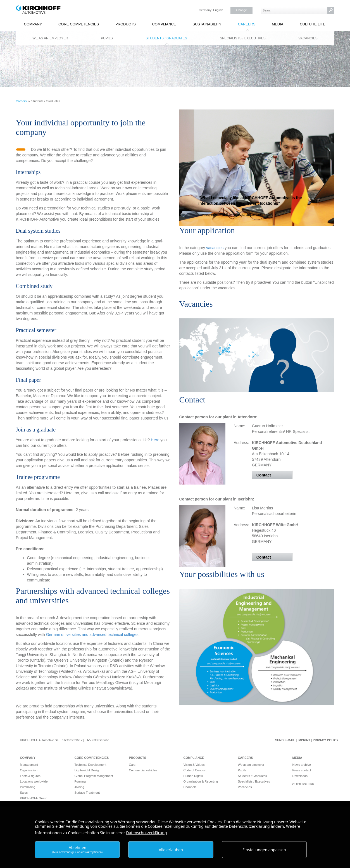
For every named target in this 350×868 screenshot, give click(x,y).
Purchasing (28, 787)
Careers (247, 24)
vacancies (215, 248)
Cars (132, 765)
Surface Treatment (87, 793)
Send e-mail (285, 740)
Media (278, 24)
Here (156, 440)
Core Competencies (79, 24)
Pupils (107, 38)
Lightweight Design (88, 770)
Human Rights (193, 776)
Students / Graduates (166, 38)
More (257, 164)
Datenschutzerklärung (146, 833)
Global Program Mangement (94, 776)
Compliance (164, 24)
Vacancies (308, 38)
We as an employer (50, 38)
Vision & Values (194, 765)
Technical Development (91, 765)
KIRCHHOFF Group (34, 798)
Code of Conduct (195, 770)
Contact (264, 475)
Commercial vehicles (143, 770)
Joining (79, 787)
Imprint (304, 740)
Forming (80, 781)
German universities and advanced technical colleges (92, 635)
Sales (24, 793)
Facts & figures (30, 776)
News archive (302, 765)
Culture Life (313, 24)
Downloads (300, 776)
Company (33, 24)
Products (126, 24)
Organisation (29, 770)
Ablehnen (78, 849)
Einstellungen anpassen (264, 850)
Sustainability (207, 24)
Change (241, 10)
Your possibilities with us (222, 574)
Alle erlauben (171, 850)
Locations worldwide (34, 781)
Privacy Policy (326, 740)
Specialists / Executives (243, 38)
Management (29, 765)
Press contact (302, 770)
